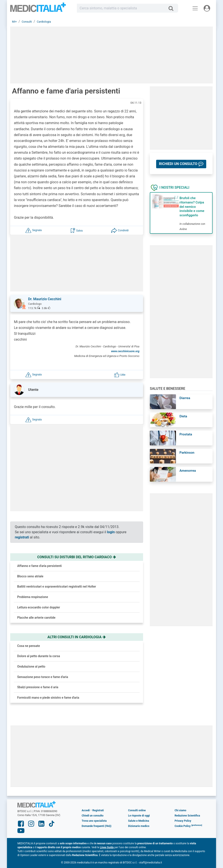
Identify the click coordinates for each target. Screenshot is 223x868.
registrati (22, 537)
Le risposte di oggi (139, 816)
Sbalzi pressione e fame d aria (38, 687)
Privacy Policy (183, 821)
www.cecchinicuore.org (125, 351)
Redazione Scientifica (187, 816)
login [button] (111, 532)
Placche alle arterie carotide (36, 618)
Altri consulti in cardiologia (77, 637)
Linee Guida (107, 847)
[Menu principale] (195, 8)
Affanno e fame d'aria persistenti (39, 566)
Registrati (98, 810)
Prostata (186, 434)
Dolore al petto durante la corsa (39, 656)
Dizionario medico (139, 826)
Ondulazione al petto (31, 666)
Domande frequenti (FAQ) (96, 826)
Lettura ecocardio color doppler (39, 607)
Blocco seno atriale (30, 576)
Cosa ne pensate (29, 646)
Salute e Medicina (139, 821)
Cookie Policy (183, 826)
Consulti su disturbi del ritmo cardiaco (77, 557)
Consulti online (137, 810)
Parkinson (187, 453)
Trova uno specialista (94, 821)
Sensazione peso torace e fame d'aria (43, 677)
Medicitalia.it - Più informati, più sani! (38, 9)
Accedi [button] (86, 810)
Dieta (183, 416)
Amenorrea (188, 471)
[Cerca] (173, 8)
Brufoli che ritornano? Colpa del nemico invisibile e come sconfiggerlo (192, 207)
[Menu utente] (207, 8)
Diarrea (185, 398)
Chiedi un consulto (93, 816)
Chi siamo (181, 810)
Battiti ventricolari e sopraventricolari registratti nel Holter (57, 586)
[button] (34, 230)
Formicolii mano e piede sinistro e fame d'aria (48, 698)
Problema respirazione (33, 597)
